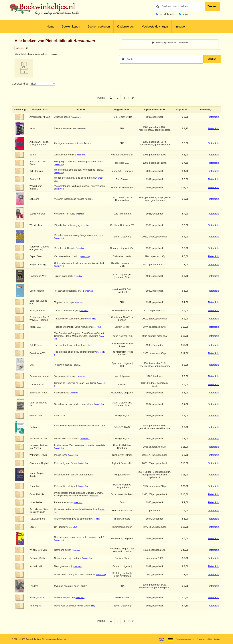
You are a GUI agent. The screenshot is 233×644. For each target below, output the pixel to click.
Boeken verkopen (99, 27)
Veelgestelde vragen (155, 27)
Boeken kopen (71, 27)
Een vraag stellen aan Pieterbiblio (170, 43)
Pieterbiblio (214, 118)
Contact (217, 639)
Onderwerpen (126, 27)
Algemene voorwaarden (180, 639)
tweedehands (167, 14)
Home (50, 27)
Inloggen (181, 27)
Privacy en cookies (202, 639)
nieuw (185, 14)
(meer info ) (77, 118)
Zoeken (212, 6)
